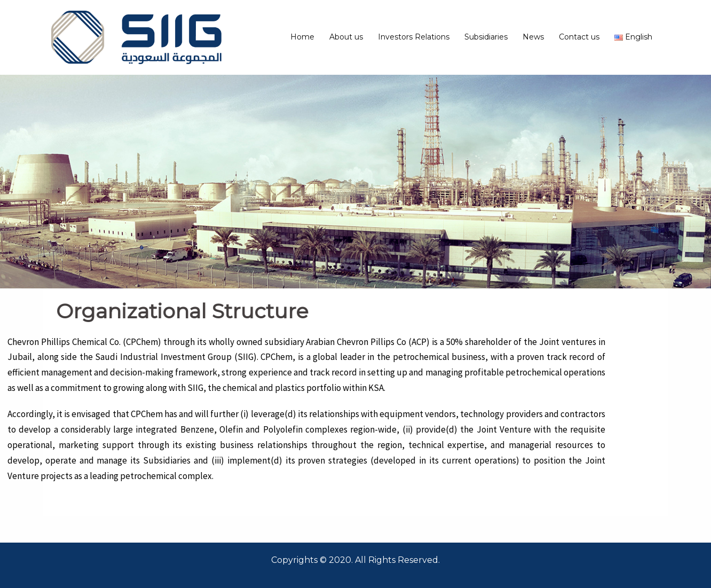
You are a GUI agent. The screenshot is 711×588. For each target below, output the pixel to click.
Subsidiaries (486, 37)
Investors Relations (414, 37)
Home (302, 37)
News (533, 37)
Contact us (579, 37)
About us (346, 37)
